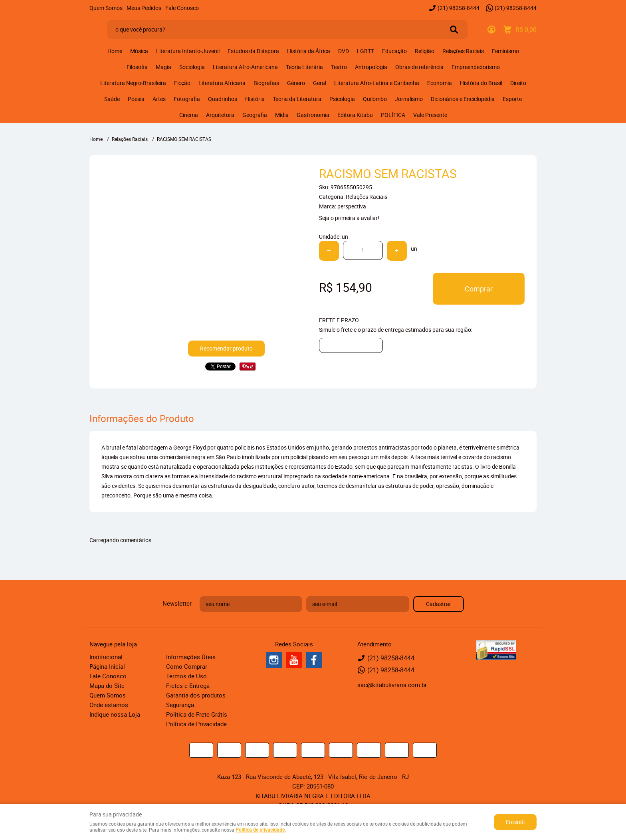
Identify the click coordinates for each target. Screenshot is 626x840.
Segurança (180, 705)
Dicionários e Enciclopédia (463, 99)
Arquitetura (220, 115)
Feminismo (505, 51)
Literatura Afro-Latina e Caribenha (377, 83)
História (255, 99)
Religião (425, 51)
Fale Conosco (182, 8)
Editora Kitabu (355, 115)
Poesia (136, 99)
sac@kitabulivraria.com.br (392, 685)
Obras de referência (419, 67)
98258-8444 (459, 8)
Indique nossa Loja (115, 714)
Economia (440, 83)
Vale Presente (430, 115)
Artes (159, 99)
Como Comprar (187, 666)
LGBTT (365, 51)
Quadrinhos (223, 99)
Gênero (296, 83)
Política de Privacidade (196, 724)
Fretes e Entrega (188, 685)
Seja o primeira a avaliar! (349, 218)
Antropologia (371, 67)
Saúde (112, 99)
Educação (394, 51)
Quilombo (375, 99)
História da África (309, 51)
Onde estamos (109, 705)
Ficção (182, 83)
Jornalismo (409, 99)
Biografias (266, 83)
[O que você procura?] (454, 30)
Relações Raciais (463, 51)
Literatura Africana (222, 83)
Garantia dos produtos (196, 695)
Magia (163, 67)
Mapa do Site (107, 685)
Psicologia (342, 99)
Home (115, 51)
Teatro (339, 67)
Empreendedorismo (476, 67)
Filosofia (137, 67)
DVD (344, 51)
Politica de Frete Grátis (197, 714)
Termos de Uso (186, 676)
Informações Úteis (191, 657)
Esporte (512, 99)
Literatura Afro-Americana (245, 67)
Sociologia (192, 67)
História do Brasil (481, 83)
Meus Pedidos (144, 8)
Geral (320, 83)
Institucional (106, 657)
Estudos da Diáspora (253, 51)
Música (139, 51)
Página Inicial (107, 666)
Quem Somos (106, 8)
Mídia (282, 115)
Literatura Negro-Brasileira (133, 83)
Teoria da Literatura (297, 99)
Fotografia (187, 99)
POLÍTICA (393, 115)
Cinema (189, 115)
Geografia (255, 115)
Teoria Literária (304, 67)
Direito (518, 83)
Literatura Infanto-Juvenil (188, 51)
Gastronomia (313, 115)
